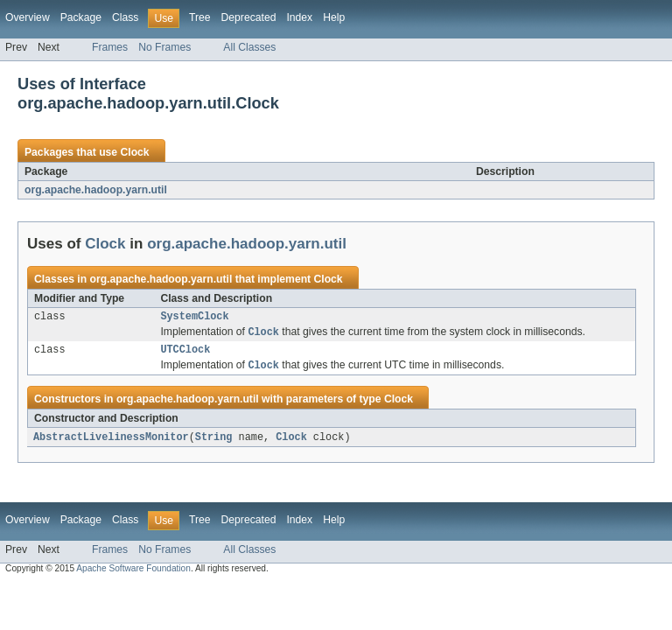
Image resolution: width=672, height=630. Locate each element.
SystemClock (194, 318)
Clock (134, 152)
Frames (110, 47)
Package (81, 17)
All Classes (249, 47)
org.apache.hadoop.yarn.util (96, 190)
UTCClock (185, 353)
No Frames (164, 47)
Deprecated (249, 17)
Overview (28, 17)
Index (299, 17)
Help (334, 17)
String (214, 443)
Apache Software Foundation (133, 574)
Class (125, 17)
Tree (200, 17)
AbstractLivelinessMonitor (111, 443)
